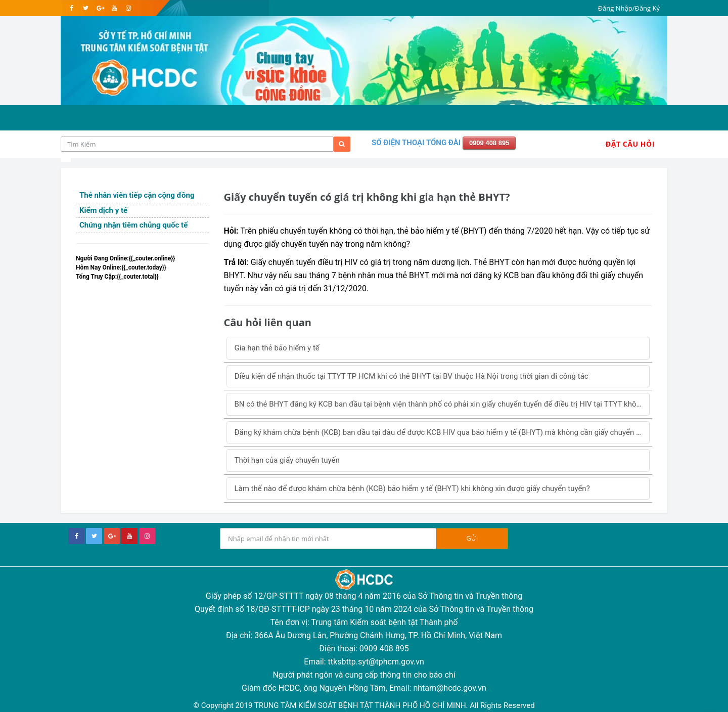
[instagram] (128, 8)
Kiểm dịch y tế (103, 210)
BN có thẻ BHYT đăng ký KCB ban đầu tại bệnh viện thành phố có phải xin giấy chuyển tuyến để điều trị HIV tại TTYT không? (442, 404)
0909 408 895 (489, 143)
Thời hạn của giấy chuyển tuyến (287, 460)
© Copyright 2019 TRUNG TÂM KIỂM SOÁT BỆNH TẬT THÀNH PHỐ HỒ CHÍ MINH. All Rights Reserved (364, 705)
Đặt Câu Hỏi (630, 144)
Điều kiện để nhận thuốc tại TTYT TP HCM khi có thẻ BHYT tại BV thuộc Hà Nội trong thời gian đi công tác (412, 376)
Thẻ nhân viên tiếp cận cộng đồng (137, 195)
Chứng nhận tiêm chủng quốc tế (133, 225)
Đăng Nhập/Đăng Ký (629, 8)
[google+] (112, 536)
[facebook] (72, 8)
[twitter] (86, 8)
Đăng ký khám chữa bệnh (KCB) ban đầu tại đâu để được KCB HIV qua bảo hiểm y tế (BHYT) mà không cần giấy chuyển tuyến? (442, 432)
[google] (100, 8)
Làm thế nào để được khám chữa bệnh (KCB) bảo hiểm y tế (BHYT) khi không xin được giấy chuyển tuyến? (412, 488)
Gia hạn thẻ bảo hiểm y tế (277, 348)
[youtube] (114, 8)
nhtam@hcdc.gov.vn (450, 688)
